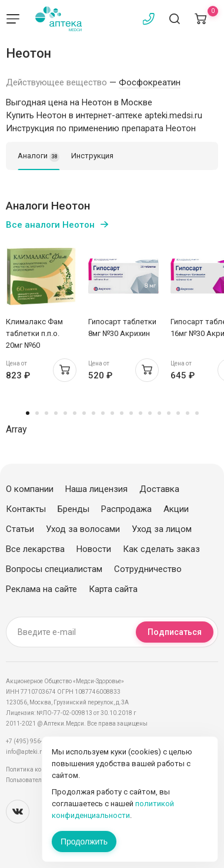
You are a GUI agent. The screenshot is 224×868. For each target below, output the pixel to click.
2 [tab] (37, 413)
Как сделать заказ (161, 549)
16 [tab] (169, 413)
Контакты (26, 509)
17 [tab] (178, 413)
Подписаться (175, 632)
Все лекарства (35, 549)
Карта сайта (113, 589)
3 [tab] (46, 413)
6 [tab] (75, 413)
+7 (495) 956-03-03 (32, 741)
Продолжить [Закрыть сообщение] (84, 842)
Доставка (159, 489)
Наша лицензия (96, 489)
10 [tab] (112, 413)
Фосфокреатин (150, 82)
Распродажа (126, 509)
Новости (94, 549)
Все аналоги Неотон (50, 225)
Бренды (73, 509)
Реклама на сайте (41, 589)
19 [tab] (197, 413)
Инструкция (92, 156)
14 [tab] (150, 413)
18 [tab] (188, 413)
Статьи (20, 529)
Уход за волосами (83, 529)
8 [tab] (93, 413)
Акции (176, 509)
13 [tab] (141, 413)
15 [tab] (159, 413)
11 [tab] (122, 413)
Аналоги (39, 157)
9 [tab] (103, 413)
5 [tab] (65, 413)
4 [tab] (56, 413)
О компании (30, 489)
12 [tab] (131, 413)
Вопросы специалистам (54, 569)
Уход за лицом (162, 529)
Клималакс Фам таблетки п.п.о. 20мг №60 (34, 333)
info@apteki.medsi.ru (35, 752)
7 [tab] (84, 413)
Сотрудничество (148, 569)
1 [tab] (28, 413)
